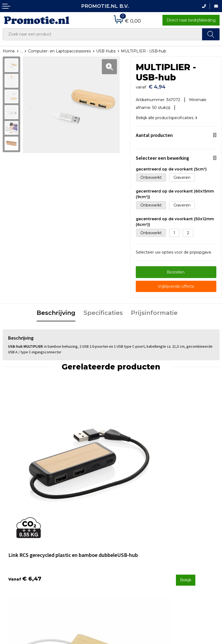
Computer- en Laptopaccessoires (59, 51)
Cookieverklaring (185, 534)
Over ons (67, 527)
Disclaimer (179, 549)
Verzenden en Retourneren (127, 545)
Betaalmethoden (130, 534)
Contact (121, 527)
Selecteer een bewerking (162, 155)
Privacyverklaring (185, 541)
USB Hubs (106, 51)
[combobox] (103, 34)
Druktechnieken (73, 541)
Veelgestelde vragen (78, 534)
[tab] (56, 311)
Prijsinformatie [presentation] (154, 310)
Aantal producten (154, 132)
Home (9, 51)
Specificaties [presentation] (103, 310)
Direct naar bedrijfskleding (191, 20)
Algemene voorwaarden (192, 527)
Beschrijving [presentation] (56, 310)
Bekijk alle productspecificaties (166, 115)
